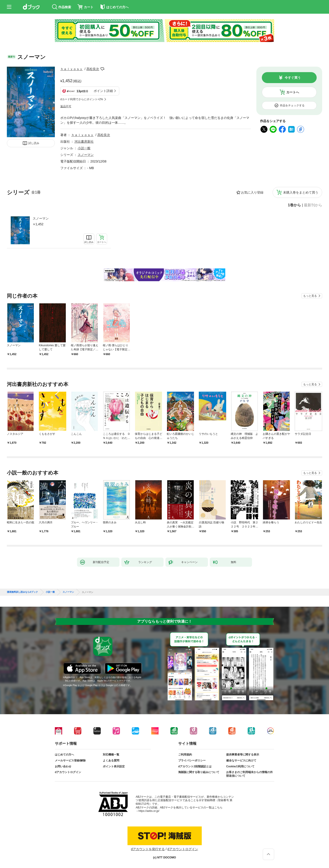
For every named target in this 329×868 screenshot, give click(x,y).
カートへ (293, 92)
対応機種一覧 (111, 755)
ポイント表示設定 (114, 766)
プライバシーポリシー (192, 760)
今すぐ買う (293, 78)
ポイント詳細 (103, 91)
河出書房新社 (84, 142)
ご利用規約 (185, 755)
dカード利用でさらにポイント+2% (82, 99)
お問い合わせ (63, 766)
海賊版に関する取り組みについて (199, 772)
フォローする (102, 69)
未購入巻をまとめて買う (301, 192)
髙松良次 (93, 69)
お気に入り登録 (252, 192)
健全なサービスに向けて (241, 760)
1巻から (294, 205)
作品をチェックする (292, 105)
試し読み (34, 143)
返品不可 (66, 106)
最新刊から (313, 205)
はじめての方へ (64, 755)
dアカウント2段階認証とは (195, 766)
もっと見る (310, 296)
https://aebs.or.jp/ (149, 811)
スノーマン (41, 218)
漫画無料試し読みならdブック (22, 592)
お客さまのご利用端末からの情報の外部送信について (249, 774)
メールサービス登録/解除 (70, 760)
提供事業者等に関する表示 (243, 755)
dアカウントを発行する (148, 849)
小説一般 (84, 148)
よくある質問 (111, 760)
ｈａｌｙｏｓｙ (72, 69)
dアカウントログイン (68, 772)
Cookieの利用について (240, 766)
